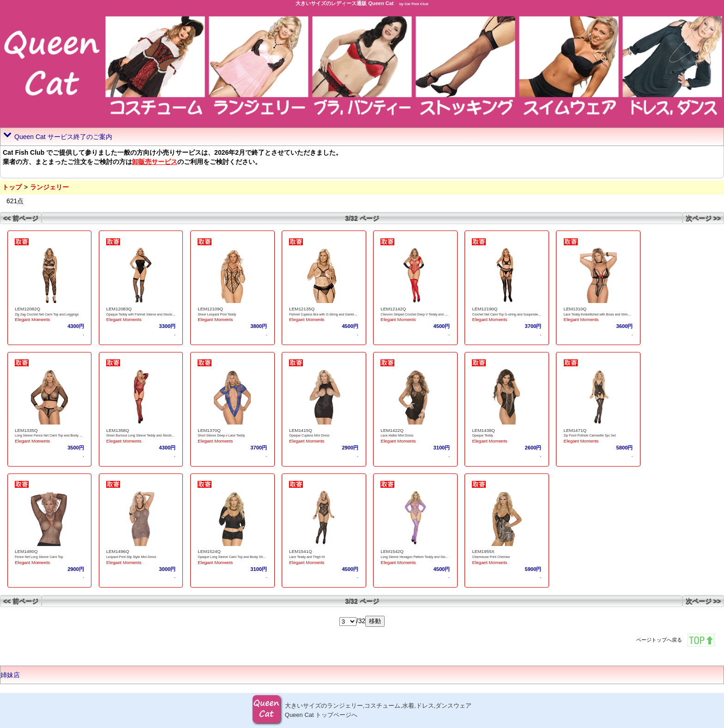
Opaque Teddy (482, 435)
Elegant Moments (32, 319)
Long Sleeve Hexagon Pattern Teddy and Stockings (417, 557)
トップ (12, 187)
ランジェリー (49, 187)
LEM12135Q (302, 309)
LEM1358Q (118, 430)
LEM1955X (483, 551)
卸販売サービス (155, 162)
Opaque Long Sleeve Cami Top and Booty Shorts (233, 557)
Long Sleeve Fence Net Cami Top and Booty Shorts (52, 435)
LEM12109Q (210, 309)
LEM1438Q (483, 430)
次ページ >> (703, 218)
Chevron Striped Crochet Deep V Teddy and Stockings (419, 314)
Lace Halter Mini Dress (397, 435)
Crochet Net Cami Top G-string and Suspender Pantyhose (513, 314)
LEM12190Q (485, 309)
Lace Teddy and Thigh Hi (307, 557)
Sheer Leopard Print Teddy (217, 314)
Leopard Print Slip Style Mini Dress (131, 557)
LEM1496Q (118, 551)
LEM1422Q (392, 430)
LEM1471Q (575, 430)
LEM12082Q (27, 309)
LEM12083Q (119, 309)
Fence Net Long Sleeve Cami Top (39, 557)
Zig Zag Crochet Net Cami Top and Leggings (47, 314)
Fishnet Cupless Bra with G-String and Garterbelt (324, 314)
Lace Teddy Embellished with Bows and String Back (601, 314)
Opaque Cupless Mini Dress (309, 435)
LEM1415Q (301, 430)
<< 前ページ (21, 218)
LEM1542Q (392, 551)
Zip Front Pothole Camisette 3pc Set (590, 435)
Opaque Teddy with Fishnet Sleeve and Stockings (142, 314)
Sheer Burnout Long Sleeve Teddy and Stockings (141, 435)
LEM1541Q (301, 551)
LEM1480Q (26, 551)
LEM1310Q (575, 309)
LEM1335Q (26, 430)
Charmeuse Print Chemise (491, 557)
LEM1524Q (209, 551)
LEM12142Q (393, 309)
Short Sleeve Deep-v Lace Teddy (221, 435)
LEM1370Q (209, 430)
